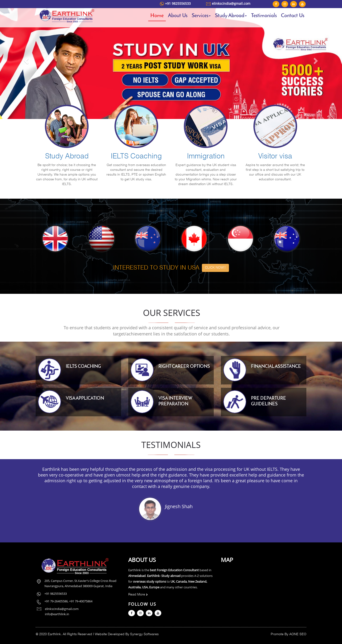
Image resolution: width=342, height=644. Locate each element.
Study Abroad (231, 16)
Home (157, 16)
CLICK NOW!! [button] (215, 268)
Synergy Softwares (144, 634)
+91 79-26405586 (56, 601)
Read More (138, 595)
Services (201, 16)
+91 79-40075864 (81, 601)
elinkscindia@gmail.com (231, 3)
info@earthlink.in (57, 614)
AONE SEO (298, 634)
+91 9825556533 (178, 3)
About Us (178, 16)
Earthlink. (55, 634)
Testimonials (264, 16)
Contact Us (293, 16)
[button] (26, 59)
